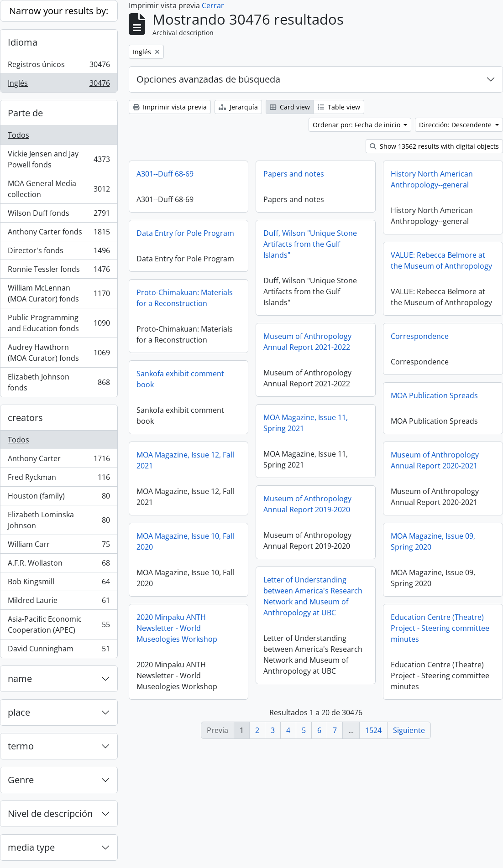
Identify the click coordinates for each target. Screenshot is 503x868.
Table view (339, 107)
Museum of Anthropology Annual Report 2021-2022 (307, 342)
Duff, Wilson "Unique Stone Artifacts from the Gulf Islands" (310, 244)
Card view (290, 107)
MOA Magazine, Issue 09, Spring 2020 (433, 541)
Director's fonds (59, 252)
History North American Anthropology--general (432, 179)
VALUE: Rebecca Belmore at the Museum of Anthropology (441, 260)
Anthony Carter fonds (59, 234)
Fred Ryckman (59, 479)
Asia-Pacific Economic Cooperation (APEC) (59, 624)
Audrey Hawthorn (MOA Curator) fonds (59, 353)
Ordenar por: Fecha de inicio (357, 125)
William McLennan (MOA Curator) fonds (59, 293)
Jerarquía (238, 107)
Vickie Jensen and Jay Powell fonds (59, 159)
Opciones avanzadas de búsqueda (208, 79)
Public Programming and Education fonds (59, 323)
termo (21, 746)
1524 (373, 730)
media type (31, 847)
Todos (18, 135)
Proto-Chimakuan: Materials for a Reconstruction (185, 298)
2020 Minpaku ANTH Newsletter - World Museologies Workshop (177, 628)
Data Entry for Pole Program (185, 233)
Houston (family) (59, 498)
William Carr (59, 546)
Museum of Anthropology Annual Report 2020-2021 (435, 460)
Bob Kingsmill (59, 584)
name (20, 678)
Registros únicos (59, 66)
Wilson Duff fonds (59, 215)
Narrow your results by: (59, 11)
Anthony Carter (59, 460)
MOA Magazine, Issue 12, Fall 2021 (185, 460)
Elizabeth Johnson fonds (59, 382)
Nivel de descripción (50, 813)
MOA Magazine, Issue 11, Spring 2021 (306, 423)
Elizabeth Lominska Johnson (59, 520)
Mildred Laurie (59, 602)
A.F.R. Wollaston (59, 565)
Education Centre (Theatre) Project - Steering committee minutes (440, 628)
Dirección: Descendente (456, 125)
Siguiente (409, 730)
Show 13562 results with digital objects (434, 146)
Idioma (23, 42)
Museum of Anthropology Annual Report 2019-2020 (307, 504)
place (19, 712)
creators (25, 418)
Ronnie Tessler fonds (59, 271)
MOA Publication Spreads (434, 395)
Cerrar (213, 5)
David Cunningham (59, 650)
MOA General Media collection (59, 189)
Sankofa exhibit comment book (180, 379)
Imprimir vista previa (170, 107)
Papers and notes (294, 174)
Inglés (59, 85)
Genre (21, 780)
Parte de (25, 113)
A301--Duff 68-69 (165, 174)
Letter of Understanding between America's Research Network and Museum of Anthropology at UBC (313, 596)
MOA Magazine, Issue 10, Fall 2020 (185, 541)
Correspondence (420, 336)
